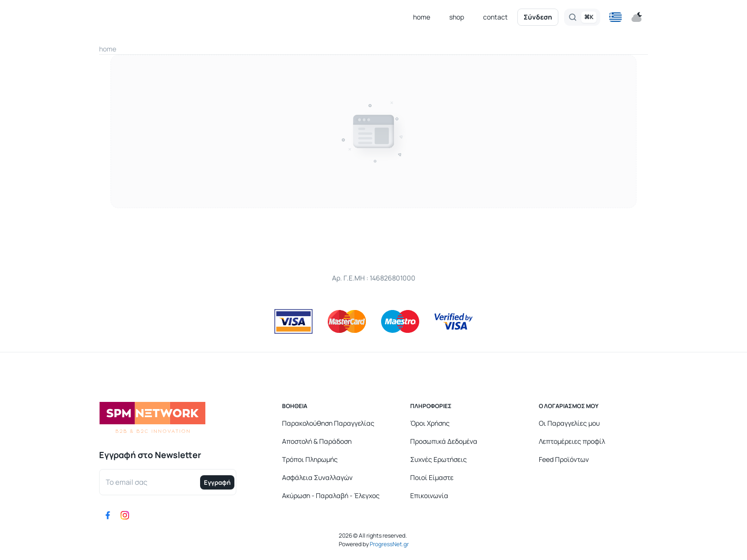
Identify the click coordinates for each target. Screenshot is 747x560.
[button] (616, 17)
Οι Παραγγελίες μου (569, 423)
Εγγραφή (217, 482)
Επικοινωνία (429, 495)
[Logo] (152, 17)
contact (495, 17)
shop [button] (457, 17)
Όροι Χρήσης (430, 423)
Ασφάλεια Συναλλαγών (317, 477)
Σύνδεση (538, 17)
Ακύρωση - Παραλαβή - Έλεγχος (331, 495)
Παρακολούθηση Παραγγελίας (328, 423)
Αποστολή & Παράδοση (317, 441)
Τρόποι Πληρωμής (310, 459)
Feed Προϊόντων (564, 459)
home (422, 17)
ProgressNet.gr (389, 544)
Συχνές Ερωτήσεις (439, 459)
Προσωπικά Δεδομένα (444, 441)
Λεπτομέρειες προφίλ (572, 441)
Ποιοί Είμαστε (432, 477)
